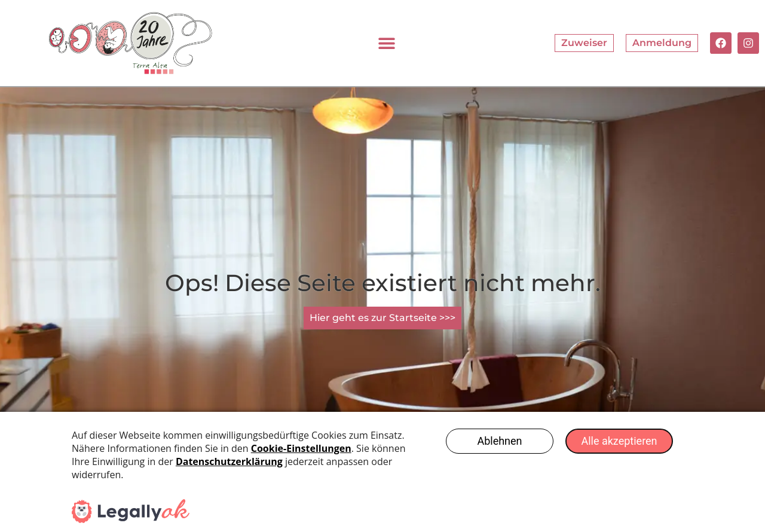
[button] (386, 43)
